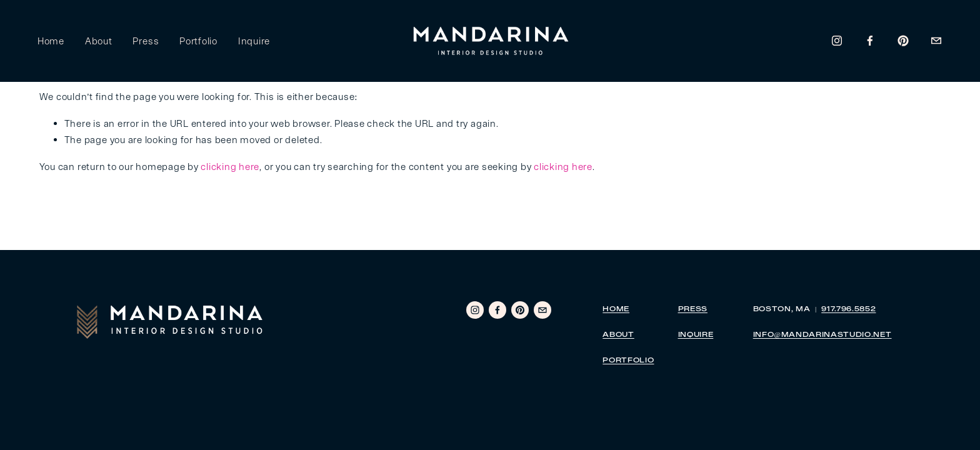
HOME (616, 310)
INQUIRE (696, 335)
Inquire (256, 41)
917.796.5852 (848, 310)
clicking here (230, 166)
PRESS (693, 310)
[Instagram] (836, 42)
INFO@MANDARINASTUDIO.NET (822, 335)
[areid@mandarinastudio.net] (934, 42)
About (101, 41)
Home (53, 41)
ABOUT (618, 335)
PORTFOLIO (628, 361)
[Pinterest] (901, 42)
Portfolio (200, 41)
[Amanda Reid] (868, 42)
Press (147, 41)
